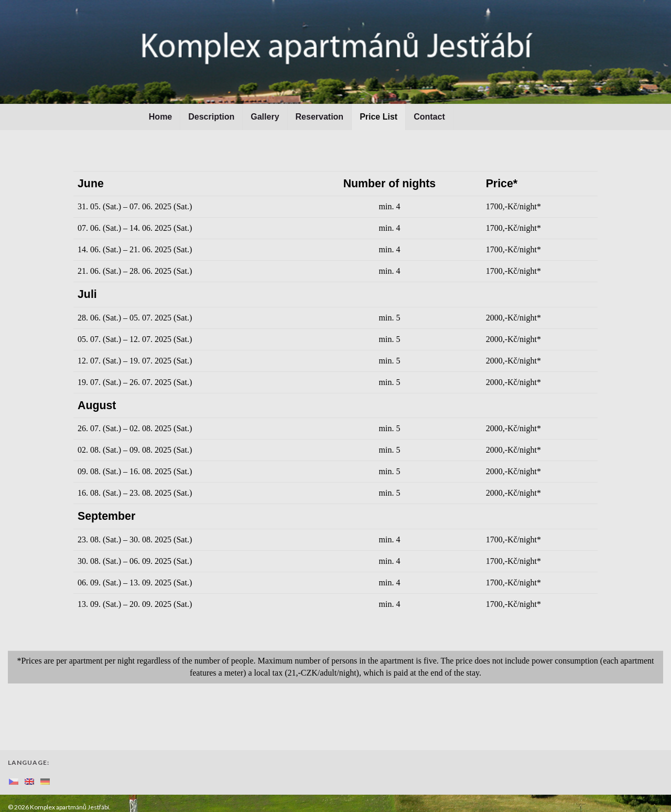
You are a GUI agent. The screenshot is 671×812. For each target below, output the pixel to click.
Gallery (265, 117)
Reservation (320, 117)
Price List (378, 117)
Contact (429, 117)
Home (160, 117)
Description (211, 117)
